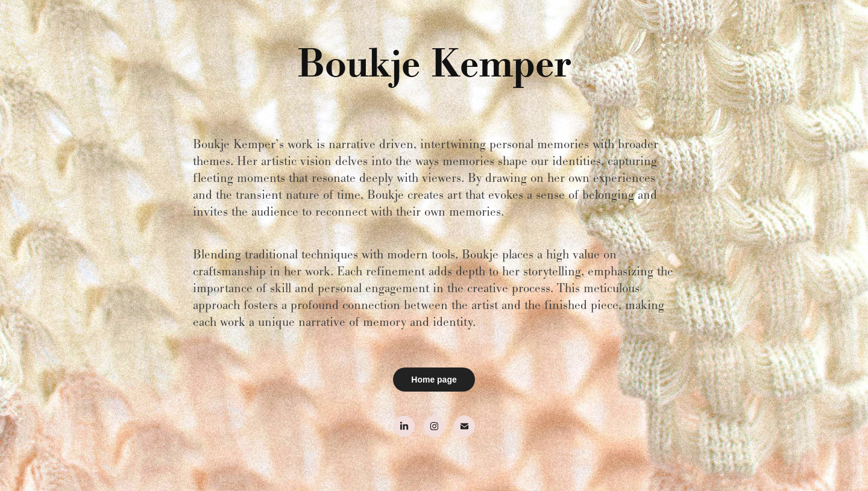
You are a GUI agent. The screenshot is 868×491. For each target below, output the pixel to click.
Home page (434, 380)
